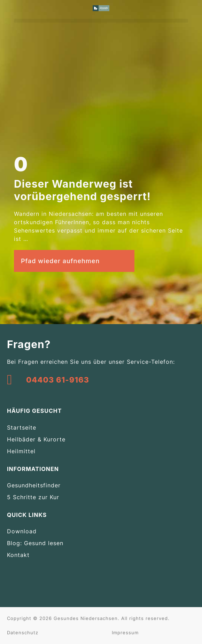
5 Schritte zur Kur (33, 497)
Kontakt (18, 555)
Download (22, 531)
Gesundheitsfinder (34, 485)
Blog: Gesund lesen (35, 543)
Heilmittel (21, 451)
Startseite (22, 427)
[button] (101, 21)
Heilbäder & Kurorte (36, 439)
